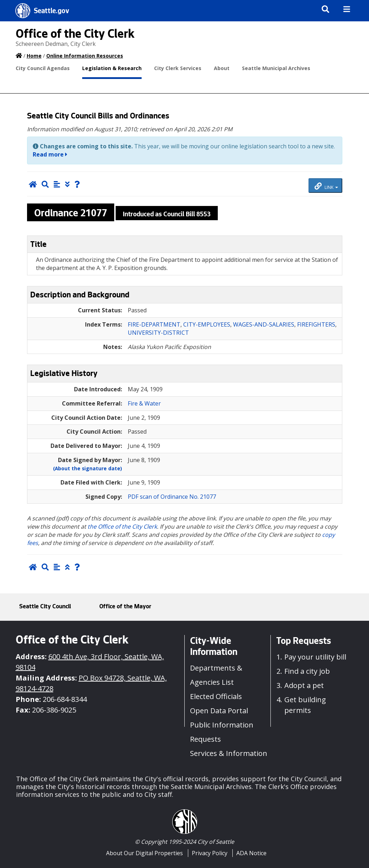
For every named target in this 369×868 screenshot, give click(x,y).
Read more (50, 154)
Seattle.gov (51, 12)
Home (34, 56)
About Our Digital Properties (144, 853)
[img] (347, 9)
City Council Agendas (43, 68)
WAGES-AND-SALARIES (264, 324)
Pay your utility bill (315, 657)
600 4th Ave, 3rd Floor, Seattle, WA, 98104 (90, 662)
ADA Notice (251, 853)
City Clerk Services (178, 68)
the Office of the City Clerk (122, 526)
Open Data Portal (219, 711)
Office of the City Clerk (75, 35)
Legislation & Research (112, 68)
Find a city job (307, 671)
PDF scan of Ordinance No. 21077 (172, 497)
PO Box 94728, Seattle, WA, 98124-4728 (91, 683)
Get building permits (305, 705)
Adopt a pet (304, 685)
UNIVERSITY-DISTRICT (158, 333)
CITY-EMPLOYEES (207, 324)
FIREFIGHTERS (316, 324)
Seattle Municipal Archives (276, 68)
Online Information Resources (85, 56)
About (222, 68)
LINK (326, 186)
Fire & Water (144, 403)
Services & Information (229, 753)
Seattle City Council (45, 607)
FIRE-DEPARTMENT (154, 324)
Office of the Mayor (125, 607)
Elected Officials (216, 696)
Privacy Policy (210, 853)
